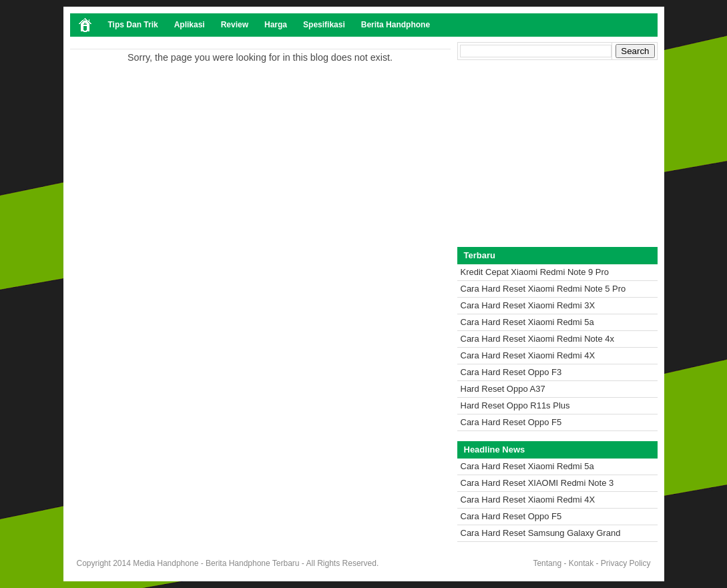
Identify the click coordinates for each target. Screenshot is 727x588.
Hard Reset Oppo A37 (503, 389)
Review (235, 25)
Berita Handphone (396, 25)
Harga (276, 25)
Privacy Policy (626, 563)
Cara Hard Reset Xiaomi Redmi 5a (527, 322)
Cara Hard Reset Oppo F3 (511, 372)
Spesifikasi (324, 25)
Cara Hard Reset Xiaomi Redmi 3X (528, 305)
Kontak (581, 563)
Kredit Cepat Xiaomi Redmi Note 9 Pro (535, 272)
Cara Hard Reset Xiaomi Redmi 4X (528, 355)
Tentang (547, 563)
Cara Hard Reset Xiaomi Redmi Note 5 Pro (543, 289)
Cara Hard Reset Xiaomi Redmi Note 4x (537, 339)
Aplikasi (190, 25)
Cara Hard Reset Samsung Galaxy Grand (541, 533)
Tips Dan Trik (133, 25)
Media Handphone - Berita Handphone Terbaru (216, 563)
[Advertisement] (557, 154)
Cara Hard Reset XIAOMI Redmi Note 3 (537, 483)
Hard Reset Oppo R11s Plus (515, 405)
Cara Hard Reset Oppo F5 (511, 422)
